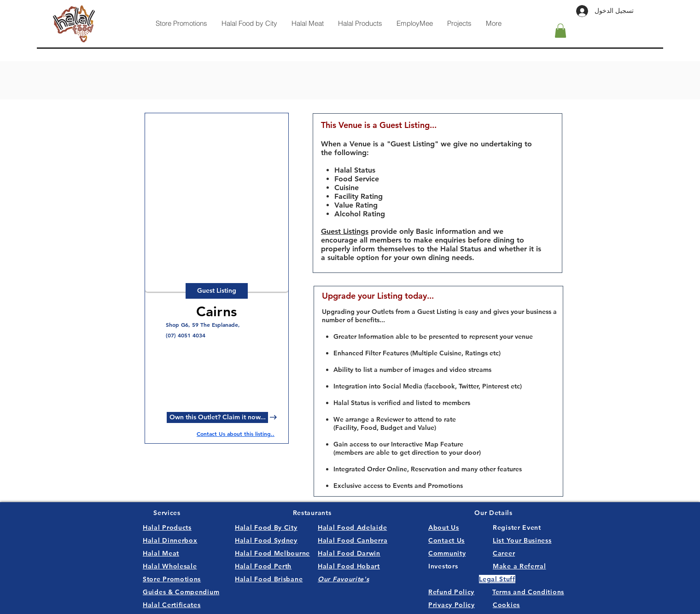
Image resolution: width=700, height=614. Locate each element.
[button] (560, 31)
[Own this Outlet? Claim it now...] (217, 417)
